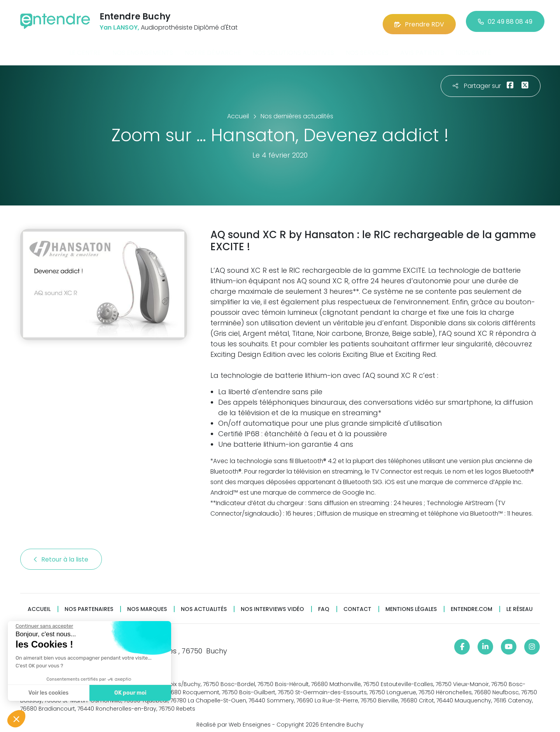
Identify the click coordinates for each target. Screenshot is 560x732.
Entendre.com (472, 604)
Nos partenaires (89, 604)
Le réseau (520, 604)
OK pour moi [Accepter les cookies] (130, 693)
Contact (357, 604)
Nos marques (147, 604)
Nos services (367, 48)
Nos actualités (204, 604)
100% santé (473, 48)
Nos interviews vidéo (272, 604)
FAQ (324, 604)
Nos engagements (143, 48)
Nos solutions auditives (293, 48)
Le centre (85, 48)
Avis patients (422, 48)
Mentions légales (411, 604)
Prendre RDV (419, 19)
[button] (16, 719)
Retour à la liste (61, 554)
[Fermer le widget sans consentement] (44, 626)
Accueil (39, 604)
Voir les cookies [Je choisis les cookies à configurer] (48, 693)
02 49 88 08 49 (505, 19)
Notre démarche (213, 48)
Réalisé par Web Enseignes (234, 720)
